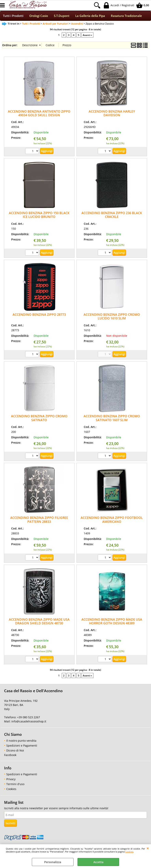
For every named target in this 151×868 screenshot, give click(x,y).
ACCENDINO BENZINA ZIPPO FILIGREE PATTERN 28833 (39, 520)
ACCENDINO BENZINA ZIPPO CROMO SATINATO (39, 418)
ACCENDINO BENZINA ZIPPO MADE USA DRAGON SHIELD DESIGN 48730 (39, 622)
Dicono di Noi (15, 751)
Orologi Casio (39, 16)
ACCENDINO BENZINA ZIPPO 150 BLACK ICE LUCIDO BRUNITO (39, 215)
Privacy (11, 779)
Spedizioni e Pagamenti (22, 746)
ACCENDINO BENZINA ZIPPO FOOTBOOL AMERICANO (112, 520)
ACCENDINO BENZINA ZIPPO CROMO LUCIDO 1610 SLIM (112, 317)
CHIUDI (148, 848)
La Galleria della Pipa (90, 16)
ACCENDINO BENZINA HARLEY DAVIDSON (112, 114)
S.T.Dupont (62, 16)
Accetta (98, 862)
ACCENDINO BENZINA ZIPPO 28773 (39, 315)
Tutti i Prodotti (13, 16)
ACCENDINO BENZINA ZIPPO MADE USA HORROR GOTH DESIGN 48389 (112, 622)
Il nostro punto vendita (21, 741)
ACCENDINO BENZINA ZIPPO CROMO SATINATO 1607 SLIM (112, 418)
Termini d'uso (15, 784)
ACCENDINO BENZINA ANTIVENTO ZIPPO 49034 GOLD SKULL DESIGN (39, 114)
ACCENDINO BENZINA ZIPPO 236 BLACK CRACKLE (112, 215)
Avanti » (87, 35)
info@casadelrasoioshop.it (28, 722)
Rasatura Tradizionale (126, 16)
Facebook (10, 755)
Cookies (129, 852)
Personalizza (53, 862)
